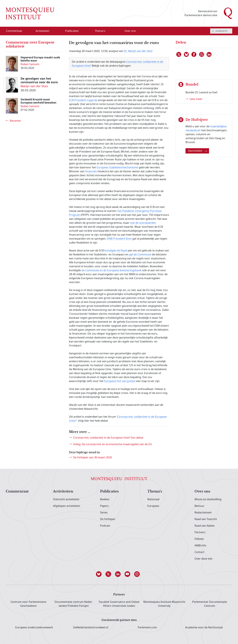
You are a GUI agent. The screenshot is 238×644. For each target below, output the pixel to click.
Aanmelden (198, 151)
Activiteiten (63, 491)
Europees (153, 506)
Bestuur (199, 506)
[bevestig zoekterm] (213, 31)
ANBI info (200, 546)
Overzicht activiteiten (66, 499)
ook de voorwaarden (143, 223)
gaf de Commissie (140, 255)
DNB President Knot (119, 239)
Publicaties (109, 491)
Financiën (91, 171)
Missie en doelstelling (208, 499)
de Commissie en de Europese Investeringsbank (111, 270)
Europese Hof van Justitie (120, 381)
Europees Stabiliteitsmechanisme (117, 168)
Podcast (105, 526)
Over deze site (203, 559)
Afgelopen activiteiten (67, 506)
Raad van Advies (205, 526)
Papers (104, 506)
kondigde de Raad (116, 251)
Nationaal (153, 499)
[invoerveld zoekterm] (221, 31)
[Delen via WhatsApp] (202, 54)
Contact (199, 552)
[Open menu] (53, 31)
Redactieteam (203, 513)
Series (104, 513)
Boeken (105, 499)
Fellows (199, 539)
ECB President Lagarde (83, 100)
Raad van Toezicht (206, 519)
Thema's (155, 491)
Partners (200, 532)
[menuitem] (16, 31)
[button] (100, 574)
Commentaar (17, 491)
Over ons (202, 491)
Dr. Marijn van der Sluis (138, 51)
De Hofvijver (108, 519)
